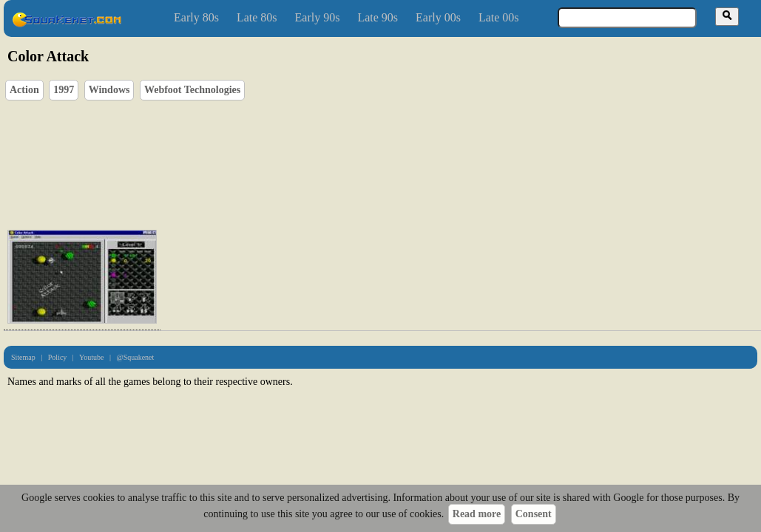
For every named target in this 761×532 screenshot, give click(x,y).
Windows (109, 90)
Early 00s (438, 17)
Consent (534, 514)
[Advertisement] (216, 161)
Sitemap (23, 357)
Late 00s (499, 17)
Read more (477, 514)
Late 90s (378, 17)
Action (24, 90)
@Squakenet (135, 357)
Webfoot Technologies (192, 90)
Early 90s (318, 17)
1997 (64, 90)
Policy (58, 357)
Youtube (91, 357)
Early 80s (196, 17)
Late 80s (257, 17)
